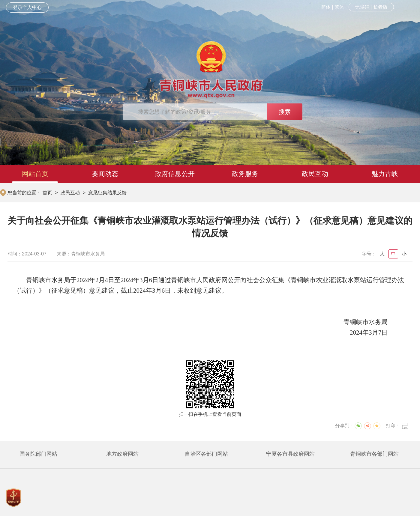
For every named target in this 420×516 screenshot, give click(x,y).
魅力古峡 (385, 174)
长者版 (380, 7)
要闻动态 (105, 174)
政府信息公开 (175, 174)
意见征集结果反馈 (107, 193)
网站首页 (35, 174)
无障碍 (362, 7)
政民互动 (315, 174)
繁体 (339, 7)
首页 (47, 193)
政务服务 (245, 174)
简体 (326, 7)
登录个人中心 (27, 7)
